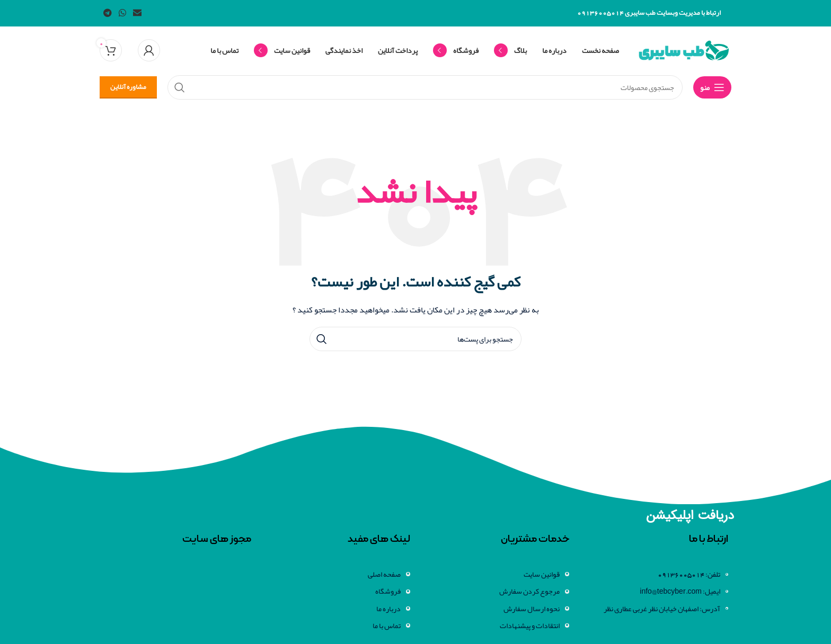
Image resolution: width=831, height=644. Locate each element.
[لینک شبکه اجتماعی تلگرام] (107, 13)
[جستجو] (415, 339)
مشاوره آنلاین (128, 87)
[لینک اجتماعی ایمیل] (138, 13)
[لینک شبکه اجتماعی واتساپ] (122, 13)
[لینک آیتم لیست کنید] (654, 591)
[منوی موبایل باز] (712, 87)
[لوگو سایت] (684, 52)
